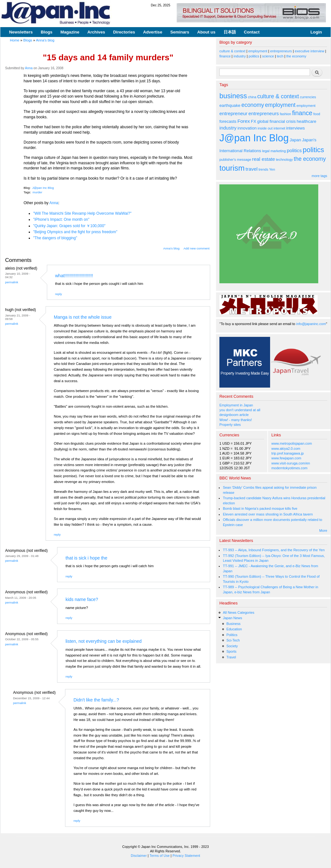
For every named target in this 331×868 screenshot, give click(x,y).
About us (206, 32)
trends (263, 169)
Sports (232, 651)
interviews (295, 128)
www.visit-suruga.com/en (291, 463)
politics (254, 56)
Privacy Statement (186, 856)
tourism (232, 168)
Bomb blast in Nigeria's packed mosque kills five (260, 508)
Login (316, 32)
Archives (96, 32)
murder (37, 192)
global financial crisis (277, 121)
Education (234, 629)
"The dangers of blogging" (55, 238)
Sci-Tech (233, 640)
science (268, 56)
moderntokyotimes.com (289, 468)
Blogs (47, 32)
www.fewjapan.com (286, 458)
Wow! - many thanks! (236, 420)
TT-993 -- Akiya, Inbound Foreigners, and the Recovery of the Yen (274, 550)
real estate (264, 159)
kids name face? (82, 599)
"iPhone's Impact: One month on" (61, 219)
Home (15, 40)
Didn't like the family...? (96, 700)
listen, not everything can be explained (103, 641)
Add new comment (197, 248)
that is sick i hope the (86, 558)
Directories (124, 32)
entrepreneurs (281, 51)
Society (232, 646)
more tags (319, 176)
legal (266, 151)
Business (233, 624)
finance (225, 56)
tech (280, 56)
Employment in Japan (236, 405)
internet (280, 128)
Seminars (180, 32)
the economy (296, 56)
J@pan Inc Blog (43, 188)
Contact (252, 32)
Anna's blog (45, 40)
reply (59, 294)
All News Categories (239, 612)
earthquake (230, 105)
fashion (286, 114)
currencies (308, 97)
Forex (243, 121)
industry (239, 56)
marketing (278, 151)
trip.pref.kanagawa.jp (288, 453)
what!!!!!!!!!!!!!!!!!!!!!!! (74, 276)
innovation (247, 128)
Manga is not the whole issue (83, 317)
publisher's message (235, 160)
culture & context (232, 51)
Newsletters (21, 32)
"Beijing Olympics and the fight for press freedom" (75, 232)
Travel (231, 657)
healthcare (306, 121)
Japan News (232, 618)
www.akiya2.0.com (286, 449)
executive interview (309, 51)
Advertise (153, 32)
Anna (29, 68)
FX (254, 121)
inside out (265, 128)
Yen (272, 169)
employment (258, 51)
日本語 (230, 32)
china (252, 97)
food (317, 114)
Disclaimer (139, 856)
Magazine (70, 32)
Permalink (12, 282)
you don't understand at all (240, 410)
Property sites (230, 425)
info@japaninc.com (311, 324)
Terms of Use (160, 856)
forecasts (228, 121)
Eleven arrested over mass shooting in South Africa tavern (268, 514)
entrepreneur (233, 113)
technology (284, 160)
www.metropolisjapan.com (292, 443)
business (233, 96)
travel (252, 169)
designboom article (234, 415)
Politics (232, 635)
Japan (295, 140)
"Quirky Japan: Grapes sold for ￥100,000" (69, 226)
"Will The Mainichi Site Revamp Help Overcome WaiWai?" (82, 213)
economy (253, 105)
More (323, 530)
